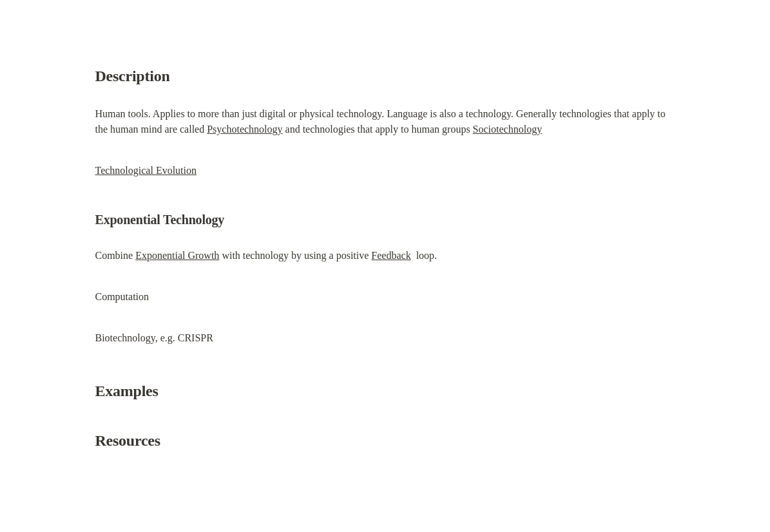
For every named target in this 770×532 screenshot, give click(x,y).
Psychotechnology (245, 129)
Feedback (391, 255)
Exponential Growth (177, 255)
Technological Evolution (146, 170)
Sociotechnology (508, 129)
